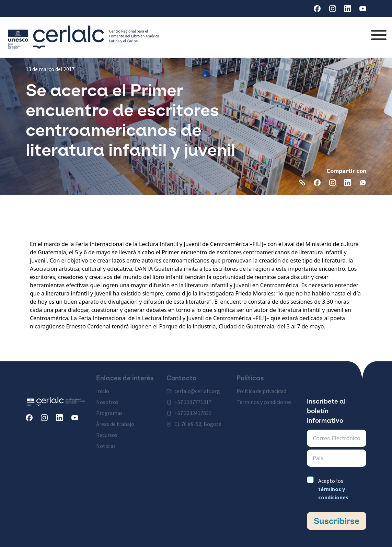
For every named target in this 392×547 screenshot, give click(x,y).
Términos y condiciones (264, 398)
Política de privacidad (261, 387)
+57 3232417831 (193, 409)
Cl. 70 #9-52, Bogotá (198, 420)
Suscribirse (337, 521)
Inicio (103, 387)
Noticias (106, 442)
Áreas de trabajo (115, 420)
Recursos (107, 431)
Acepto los (333, 489)
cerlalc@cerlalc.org (197, 387)
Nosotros (107, 398)
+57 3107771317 (193, 398)
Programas (109, 409)
